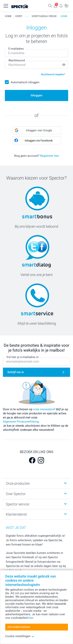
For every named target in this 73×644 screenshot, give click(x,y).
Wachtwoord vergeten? (53, 74)
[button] (37, 130)
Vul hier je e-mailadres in (22, 357)
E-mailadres (16, 49)
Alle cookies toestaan (19, 627)
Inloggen (36, 95)
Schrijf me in (16, 372)
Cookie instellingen (20, 636)
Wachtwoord (17, 60)
